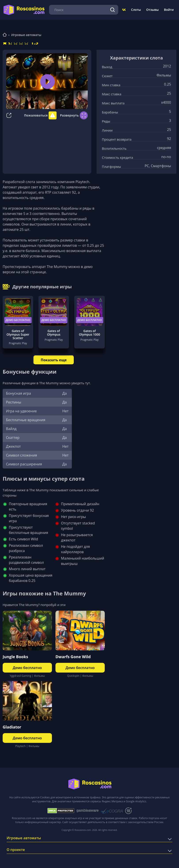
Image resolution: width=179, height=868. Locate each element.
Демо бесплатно (18, 320)
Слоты (136, 10)
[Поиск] (113, 10)
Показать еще (54, 360)
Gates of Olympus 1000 (89, 333)
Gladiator (12, 727)
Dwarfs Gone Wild (73, 657)
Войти (169, 10)
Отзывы (153, 10)
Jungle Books (15, 657)
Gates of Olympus (54, 333)
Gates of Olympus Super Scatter (18, 335)
